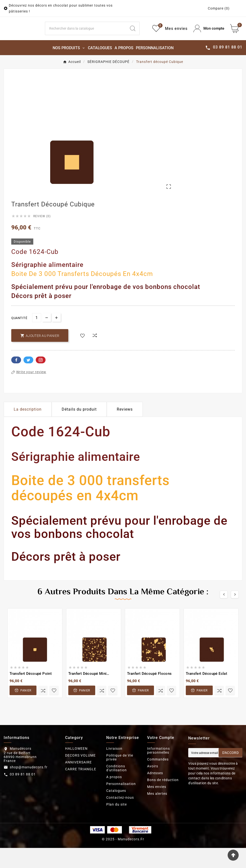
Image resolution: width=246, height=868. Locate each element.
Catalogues (116, 811)
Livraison (114, 769)
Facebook (16, 380)
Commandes (158, 779)
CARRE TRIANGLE (81, 789)
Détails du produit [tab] (79, 429)
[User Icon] (209, 39)
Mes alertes (157, 814)
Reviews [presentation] (125, 429)
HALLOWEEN (76, 769)
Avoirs (153, 786)
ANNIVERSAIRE (78, 782)
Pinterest (41, 380)
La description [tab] (28, 429)
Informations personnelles (158, 771)
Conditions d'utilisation (117, 788)
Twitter (28, 380)
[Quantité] (37, 338)
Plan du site (117, 824)
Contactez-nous (120, 818)
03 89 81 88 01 (23, 795)
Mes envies (157, 807)
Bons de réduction (163, 800)
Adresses (155, 793)
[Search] (86, 39)
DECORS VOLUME (80, 775)
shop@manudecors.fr (29, 787)
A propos (114, 797)
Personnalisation (121, 804)
